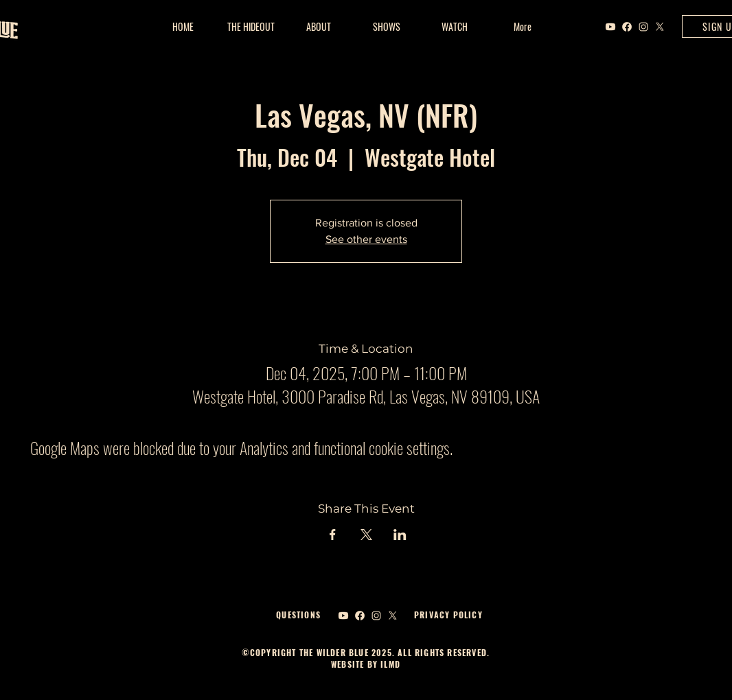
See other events (366, 239)
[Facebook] (627, 27)
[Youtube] (610, 27)
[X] (660, 27)
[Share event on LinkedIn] (400, 535)
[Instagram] (643, 27)
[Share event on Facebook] (333, 535)
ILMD (389, 664)
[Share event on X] (366, 535)
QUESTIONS (298, 615)
